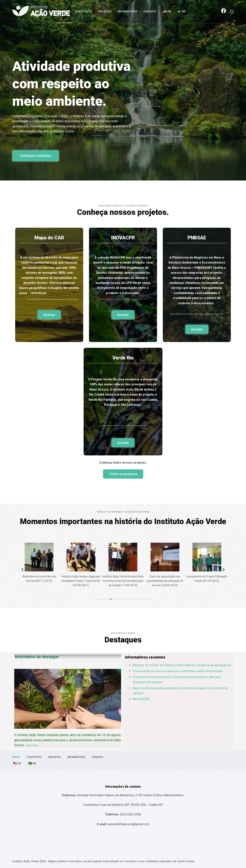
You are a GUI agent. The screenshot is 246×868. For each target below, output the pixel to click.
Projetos (105, 12)
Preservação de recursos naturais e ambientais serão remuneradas (178, 671)
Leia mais (32, 745)
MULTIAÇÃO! (141, 699)
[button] (36, 156)
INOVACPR (123, 238)
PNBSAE (197, 238)
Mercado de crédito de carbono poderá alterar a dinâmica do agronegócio (182, 665)
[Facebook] (224, 11)
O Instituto (83, 12)
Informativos (128, 12)
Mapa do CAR (49, 238)
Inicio (65, 12)
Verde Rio (123, 358)
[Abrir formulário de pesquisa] (232, 12)
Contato (150, 12)
